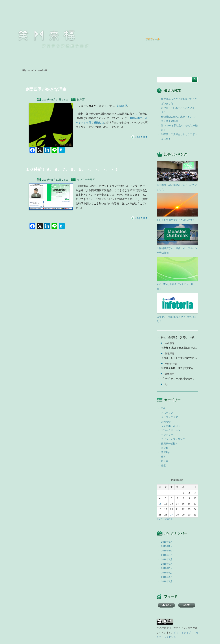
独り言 (81, 99)
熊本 (164, 457)
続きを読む (142, 137)
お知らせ (166, 422)
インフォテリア (86, 179)
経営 (164, 466)
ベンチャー (167, 435)
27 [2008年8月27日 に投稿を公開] (171, 515)
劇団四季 (122, 106)
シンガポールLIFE (171, 426)
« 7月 (160, 519)
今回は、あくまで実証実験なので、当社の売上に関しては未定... (180, 358)
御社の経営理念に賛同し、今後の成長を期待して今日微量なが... (180, 337)
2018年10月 (167, 551)
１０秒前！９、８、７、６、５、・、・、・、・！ (72, 169)
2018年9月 (167, 555)
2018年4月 (167, 577)
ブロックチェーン (171, 430)
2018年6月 (167, 568)
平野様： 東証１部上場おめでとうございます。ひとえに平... (180, 348)
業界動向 (166, 452)
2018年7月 (167, 564)
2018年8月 (167, 559)
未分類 (165, 448)
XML (164, 408)
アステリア (167, 413)
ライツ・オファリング (173, 439)
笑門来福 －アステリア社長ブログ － (47, 36)
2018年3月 (167, 581)
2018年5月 (167, 573)
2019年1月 (167, 546)
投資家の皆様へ (169, 444)
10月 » (169, 519)
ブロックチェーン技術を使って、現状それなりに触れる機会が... (180, 378)
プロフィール (153, 39)
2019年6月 (167, 542)
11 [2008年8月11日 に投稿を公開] (160, 504)
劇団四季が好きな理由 (46, 89)
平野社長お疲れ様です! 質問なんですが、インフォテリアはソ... (180, 368)
